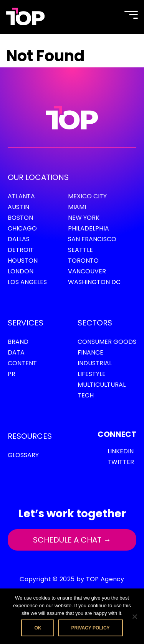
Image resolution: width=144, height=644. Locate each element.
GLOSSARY (23, 455)
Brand (18, 342)
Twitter (121, 462)
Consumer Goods (107, 342)
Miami (77, 207)
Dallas (19, 239)
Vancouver (87, 271)
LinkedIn (121, 451)
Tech (86, 395)
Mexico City (87, 196)
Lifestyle (92, 374)
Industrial (95, 363)
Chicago (22, 228)
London (21, 271)
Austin (18, 207)
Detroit (21, 250)
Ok (38, 628)
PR (12, 374)
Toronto (83, 261)
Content (22, 363)
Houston (23, 261)
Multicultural (102, 385)
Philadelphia (89, 228)
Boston (20, 218)
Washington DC (94, 282)
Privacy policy (90, 628)
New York (84, 218)
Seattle (80, 250)
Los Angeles (27, 282)
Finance (90, 352)
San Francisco (92, 239)
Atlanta (21, 196)
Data (16, 352)
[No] (134, 616)
